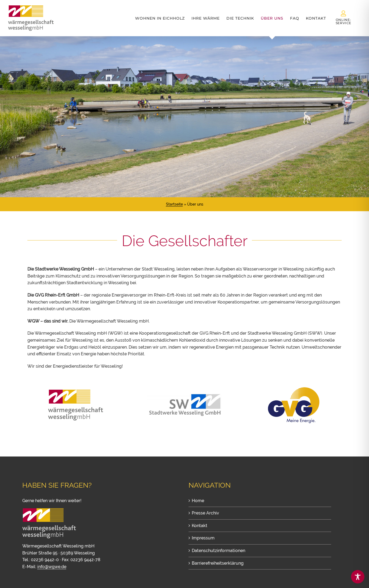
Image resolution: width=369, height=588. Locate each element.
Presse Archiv (205, 513)
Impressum (203, 538)
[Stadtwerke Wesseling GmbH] (184, 396)
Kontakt (200, 526)
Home (198, 501)
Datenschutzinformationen (218, 551)
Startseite (174, 204)
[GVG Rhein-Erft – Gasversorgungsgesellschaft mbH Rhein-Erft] (293, 388)
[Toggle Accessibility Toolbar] (358, 577)
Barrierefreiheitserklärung (218, 563)
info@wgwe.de (52, 567)
